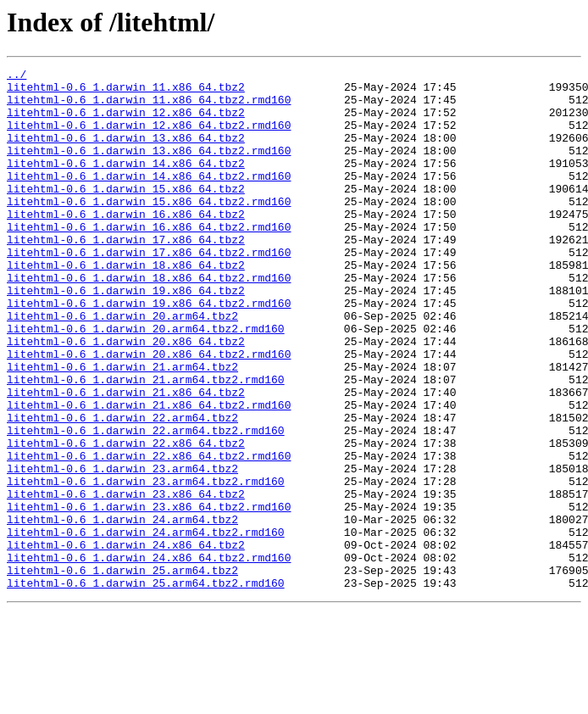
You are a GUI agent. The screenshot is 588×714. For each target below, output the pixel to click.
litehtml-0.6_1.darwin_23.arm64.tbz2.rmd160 (146, 565)
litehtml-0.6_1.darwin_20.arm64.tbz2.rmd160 (146, 382)
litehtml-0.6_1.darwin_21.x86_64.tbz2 (126, 458)
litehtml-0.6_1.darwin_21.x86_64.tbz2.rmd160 (149, 473)
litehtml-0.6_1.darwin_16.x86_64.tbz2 (126, 244)
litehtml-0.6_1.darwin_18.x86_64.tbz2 (126, 305)
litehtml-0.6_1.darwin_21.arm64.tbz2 (122, 427)
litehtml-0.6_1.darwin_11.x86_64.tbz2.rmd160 (149, 107)
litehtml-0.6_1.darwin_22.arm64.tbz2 (122, 488)
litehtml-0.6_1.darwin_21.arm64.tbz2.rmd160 (146, 443)
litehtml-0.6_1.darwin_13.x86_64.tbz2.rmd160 (149, 168)
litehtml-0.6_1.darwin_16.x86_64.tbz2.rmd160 (149, 259)
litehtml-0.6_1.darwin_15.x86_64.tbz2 (126, 214)
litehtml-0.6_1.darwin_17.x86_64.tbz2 (126, 275)
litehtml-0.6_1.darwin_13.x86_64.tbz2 (126, 153)
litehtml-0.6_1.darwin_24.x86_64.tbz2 (126, 641)
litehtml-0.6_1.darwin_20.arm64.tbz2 (122, 366)
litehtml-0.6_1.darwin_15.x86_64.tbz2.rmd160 (149, 229)
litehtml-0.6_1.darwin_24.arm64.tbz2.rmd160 (146, 626)
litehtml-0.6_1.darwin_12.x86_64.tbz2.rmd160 (149, 137)
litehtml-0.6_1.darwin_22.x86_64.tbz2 (126, 519)
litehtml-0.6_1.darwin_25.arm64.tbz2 (122, 672)
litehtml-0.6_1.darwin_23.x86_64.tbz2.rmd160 (149, 595)
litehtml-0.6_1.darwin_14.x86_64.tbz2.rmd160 (149, 198)
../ (17, 76)
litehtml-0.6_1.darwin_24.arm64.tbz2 (122, 611)
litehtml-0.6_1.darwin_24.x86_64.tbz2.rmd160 (149, 656)
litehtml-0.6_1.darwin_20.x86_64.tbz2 (126, 397)
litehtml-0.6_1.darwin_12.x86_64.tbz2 (126, 122)
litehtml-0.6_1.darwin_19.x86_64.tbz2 (126, 336)
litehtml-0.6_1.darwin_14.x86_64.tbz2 (126, 183)
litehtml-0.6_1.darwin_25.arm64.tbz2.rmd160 (146, 687)
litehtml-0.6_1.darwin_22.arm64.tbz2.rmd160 (146, 504)
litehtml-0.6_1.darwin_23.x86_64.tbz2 (126, 580)
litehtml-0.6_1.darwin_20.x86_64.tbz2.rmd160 (149, 412)
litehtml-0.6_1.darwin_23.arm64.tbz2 (122, 549)
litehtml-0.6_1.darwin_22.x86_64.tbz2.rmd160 (149, 534)
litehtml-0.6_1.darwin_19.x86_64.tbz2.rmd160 (149, 351)
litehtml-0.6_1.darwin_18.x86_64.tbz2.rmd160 (149, 321)
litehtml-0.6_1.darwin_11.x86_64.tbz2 (126, 92)
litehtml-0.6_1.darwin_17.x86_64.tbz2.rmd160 (149, 290)
